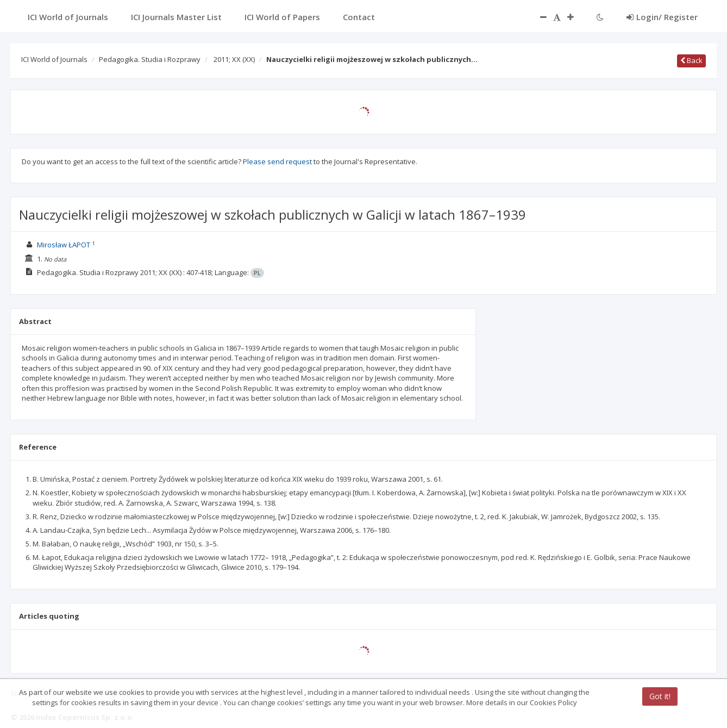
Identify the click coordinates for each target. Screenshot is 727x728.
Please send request (277, 161)
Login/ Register (662, 17)
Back (691, 60)
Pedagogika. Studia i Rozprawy (150, 59)
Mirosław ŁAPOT (64, 245)
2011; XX (234, 59)
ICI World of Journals (54, 59)
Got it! (660, 696)
